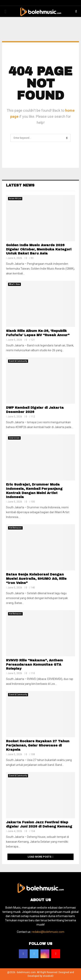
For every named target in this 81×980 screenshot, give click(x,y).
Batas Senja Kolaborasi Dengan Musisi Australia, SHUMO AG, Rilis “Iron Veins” (36, 579)
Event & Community (18, 361)
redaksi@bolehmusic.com (48, 932)
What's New (14, 284)
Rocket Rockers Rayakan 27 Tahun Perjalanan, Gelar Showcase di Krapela (38, 745)
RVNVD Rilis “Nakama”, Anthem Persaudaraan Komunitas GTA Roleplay (34, 665)
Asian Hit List (15, 199)
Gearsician (14, 438)
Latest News (20, 185)
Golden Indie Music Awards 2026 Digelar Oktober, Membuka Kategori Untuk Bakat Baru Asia (39, 249)
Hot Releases (15, 528)
